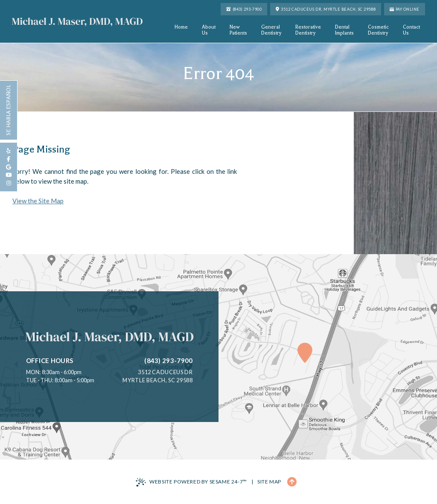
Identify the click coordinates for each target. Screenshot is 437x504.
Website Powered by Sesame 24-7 (191, 482)
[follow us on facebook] (9, 159)
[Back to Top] (292, 482)
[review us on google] (9, 167)
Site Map (269, 482)
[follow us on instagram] (9, 183)
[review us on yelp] (9, 151)
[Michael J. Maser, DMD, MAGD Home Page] (77, 22)
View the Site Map (38, 201)
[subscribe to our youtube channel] (9, 175)
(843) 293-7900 (168, 360)
